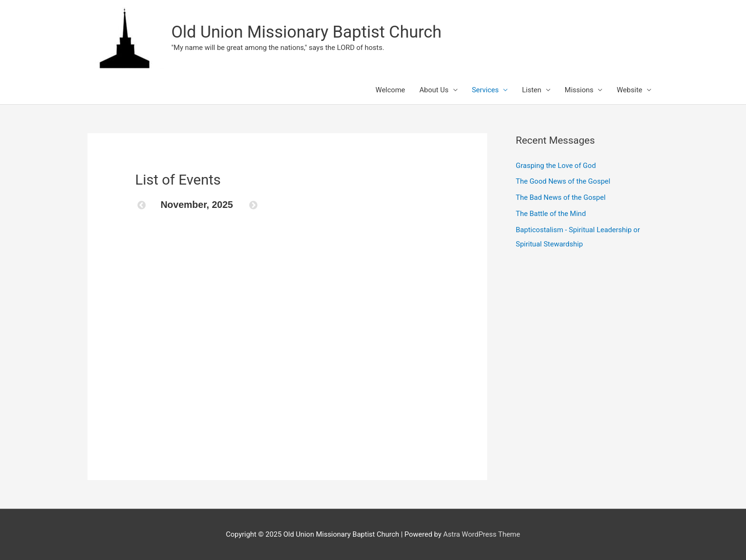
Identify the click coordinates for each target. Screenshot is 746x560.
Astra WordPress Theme (482, 534)
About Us (434, 90)
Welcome (390, 90)
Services (486, 90)
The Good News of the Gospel (563, 181)
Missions (579, 90)
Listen (532, 90)
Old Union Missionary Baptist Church (306, 32)
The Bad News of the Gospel (561, 197)
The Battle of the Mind (551, 214)
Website (629, 90)
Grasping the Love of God (556, 166)
